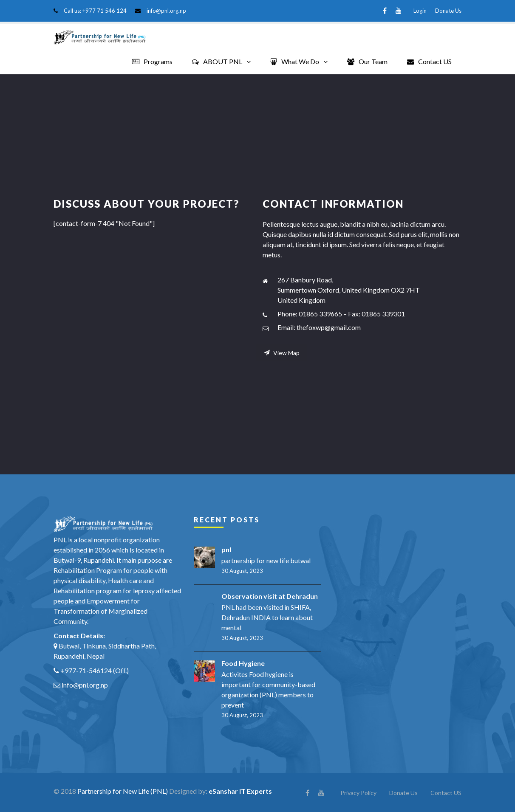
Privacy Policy (358, 792)
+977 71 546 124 (105, 11)
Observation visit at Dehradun (270, 596)
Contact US (429, 61)
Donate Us (448, 11)
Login (420, 11)
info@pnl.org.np (166, 11)
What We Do (295, 61)
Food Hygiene (243, 663)
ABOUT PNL (217, 61)
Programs (152, 61)
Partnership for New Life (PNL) (123, 791)
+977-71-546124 (86, 670)
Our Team (367, 61)
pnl (226, 549)
